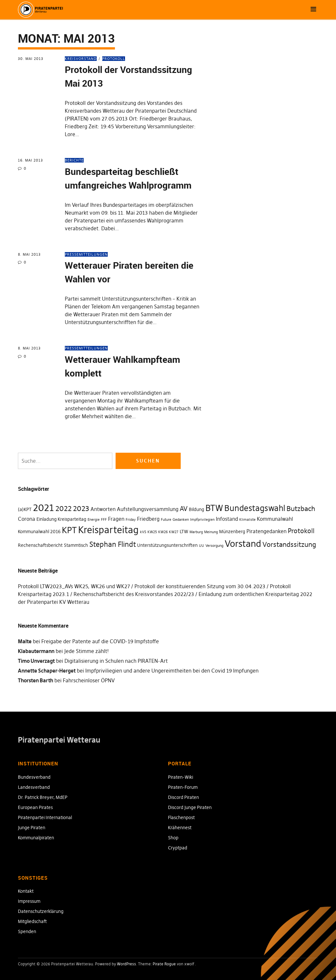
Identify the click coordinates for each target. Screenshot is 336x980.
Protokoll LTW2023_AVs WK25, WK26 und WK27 (74, 586)
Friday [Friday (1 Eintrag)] (131, 520)
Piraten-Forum (183, 787)
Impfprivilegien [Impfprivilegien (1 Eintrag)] (202, 520)
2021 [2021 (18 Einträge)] (43, 508)
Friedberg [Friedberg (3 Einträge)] (148, 519)
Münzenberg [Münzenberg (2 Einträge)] (232, 532)
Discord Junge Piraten (190, 807)
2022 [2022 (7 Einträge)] (63, 508)
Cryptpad (178, 848)
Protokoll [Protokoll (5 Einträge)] (301, 531)
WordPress (126, 964)
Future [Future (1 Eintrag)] (166, 520)
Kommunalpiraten (36, 838)
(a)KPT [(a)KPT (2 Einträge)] (25, 509)
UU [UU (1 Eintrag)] (202, 546)
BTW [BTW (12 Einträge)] (214, 508)
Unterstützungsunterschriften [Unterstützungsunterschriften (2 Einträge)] (167, 545)
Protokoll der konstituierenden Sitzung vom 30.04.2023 (200, 586)
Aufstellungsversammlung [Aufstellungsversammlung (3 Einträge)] (148, 509)
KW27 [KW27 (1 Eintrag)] (174, 532)
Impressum (29, 901)
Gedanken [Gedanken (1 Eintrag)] (181, 520)
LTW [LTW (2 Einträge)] (184, 532)
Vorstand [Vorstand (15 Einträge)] (243, 544)
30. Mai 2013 (31, 59)
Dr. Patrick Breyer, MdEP (43, 797)
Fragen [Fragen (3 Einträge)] (116, 519)
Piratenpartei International (45, 817)
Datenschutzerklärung (41, 911)
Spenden (27, 931)
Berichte (74, 160)
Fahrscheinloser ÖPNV (89, 680)
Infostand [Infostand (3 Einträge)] (227, 519)
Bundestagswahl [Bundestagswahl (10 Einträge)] (255, 508)
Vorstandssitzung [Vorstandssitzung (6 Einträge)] (289, 544)
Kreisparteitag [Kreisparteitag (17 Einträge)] (108, 530)
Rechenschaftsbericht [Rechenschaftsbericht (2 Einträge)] (40, 545)
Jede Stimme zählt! (86, 651)
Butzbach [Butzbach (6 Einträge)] (301, 509)
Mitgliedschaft (32, 921)
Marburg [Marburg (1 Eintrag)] (196, 532)
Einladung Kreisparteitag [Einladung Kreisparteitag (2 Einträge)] (61, 519)
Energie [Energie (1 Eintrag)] (94, 520)
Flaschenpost (181, 817)
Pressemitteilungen (86, 254)
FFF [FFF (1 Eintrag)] (104, 520)
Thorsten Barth (35, 680)
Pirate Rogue (164, 964)
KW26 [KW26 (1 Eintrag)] (163, 532)
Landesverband (34, 787)
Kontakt (26, 891)
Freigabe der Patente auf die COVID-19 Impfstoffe (100, 641)
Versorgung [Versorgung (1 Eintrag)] (214, 546)
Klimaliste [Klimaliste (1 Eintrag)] (247, 520)
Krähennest (180, 828)
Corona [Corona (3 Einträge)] (27, 519)
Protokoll (114, 59)
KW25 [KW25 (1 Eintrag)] (152, 532)
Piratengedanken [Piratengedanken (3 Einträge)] (266, 531)
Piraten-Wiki (181, 777)
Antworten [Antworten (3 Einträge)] (103, 509)
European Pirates (35, 807)
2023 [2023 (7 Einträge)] (81, 508)
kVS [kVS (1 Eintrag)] (143, 532)
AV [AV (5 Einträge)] (184, 509)
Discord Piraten (183, 797)
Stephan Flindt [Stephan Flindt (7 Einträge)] (112, 544)
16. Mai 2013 (30, 160)
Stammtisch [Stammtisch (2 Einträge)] (76, 545)
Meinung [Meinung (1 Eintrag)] (211, 532)
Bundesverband (34, 777)
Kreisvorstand (81, 59)
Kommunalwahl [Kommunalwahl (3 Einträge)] (275, 519)
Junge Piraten (32, 828)
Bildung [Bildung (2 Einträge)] (196, 509)
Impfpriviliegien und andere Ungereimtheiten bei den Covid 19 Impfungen (172, 671)
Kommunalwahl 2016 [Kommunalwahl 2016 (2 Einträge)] (39, 532)
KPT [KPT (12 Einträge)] (69, 530)
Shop (173, 838)
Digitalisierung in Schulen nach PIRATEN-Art (116, 661)
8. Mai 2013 (29, 254)
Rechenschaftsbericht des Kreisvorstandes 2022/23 (134, 594)
